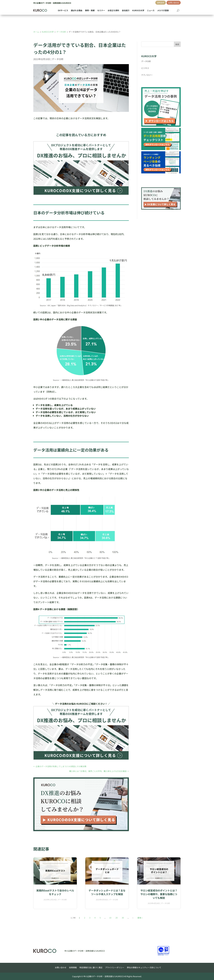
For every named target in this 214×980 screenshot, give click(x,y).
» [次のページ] (133, 918)
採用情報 (73, 967)
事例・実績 (90, 10)
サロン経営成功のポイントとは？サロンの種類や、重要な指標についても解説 (159, 894)
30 (123, 918)
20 (117, 918)
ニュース (151, 10)
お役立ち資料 (113, 10)
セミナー (101, 10)
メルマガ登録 (163, 10)
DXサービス (63, 10)
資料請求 (161, 3)
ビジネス (145, 68)
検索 (177, 44)
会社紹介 (126, 10)
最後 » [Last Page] (140, 918)
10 (110, 918)
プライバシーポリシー (115, 967)
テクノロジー (147, 75)
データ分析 (58, 59)
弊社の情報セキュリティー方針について (144, 967)
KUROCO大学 (138, 10)
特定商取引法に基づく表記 (91, 967)
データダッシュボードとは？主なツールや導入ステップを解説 (107, 892)
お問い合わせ (174, 3)
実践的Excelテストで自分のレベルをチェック (55, 892)
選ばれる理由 (77, 10)
